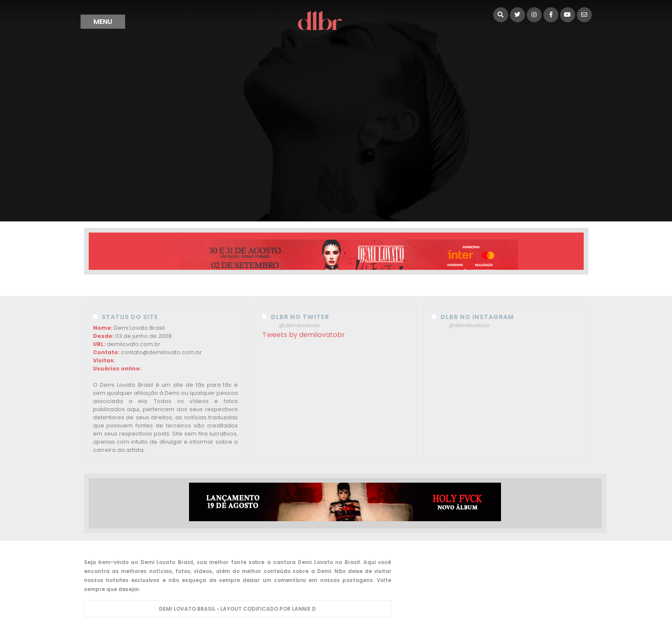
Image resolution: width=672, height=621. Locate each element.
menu (103, 22)
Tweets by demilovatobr (304, 335)
